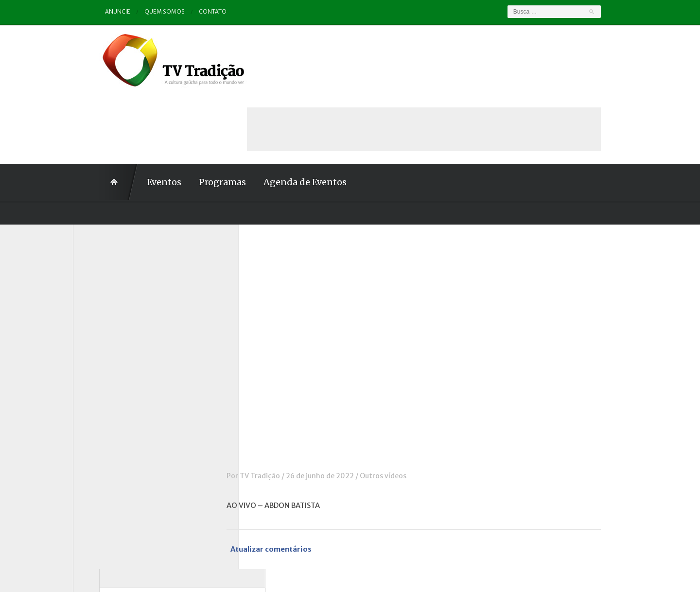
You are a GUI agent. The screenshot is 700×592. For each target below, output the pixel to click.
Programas (196, 113)
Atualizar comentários (298, 481)
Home (92, 113)
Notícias (97, 383)
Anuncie (92, 12)
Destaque (99, 315)
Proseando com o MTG (121, 436)
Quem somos (139, 12)
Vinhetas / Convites (116, 490)
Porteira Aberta (109, 423)
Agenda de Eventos (279, 113)
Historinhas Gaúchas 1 (119, 356)
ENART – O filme (111, 329)
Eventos (138, 113)
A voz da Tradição (113, 262)
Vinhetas (98, 477)
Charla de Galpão (111, 289)
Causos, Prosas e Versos (122, 276)
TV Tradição (286, 407)
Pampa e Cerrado (111, 410)
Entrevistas (102, 343)
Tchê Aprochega (110, 450)
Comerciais (102, 302)
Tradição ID (102, 463)
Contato (187, 12)
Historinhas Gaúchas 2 (120, 369)
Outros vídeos (409, 407)
